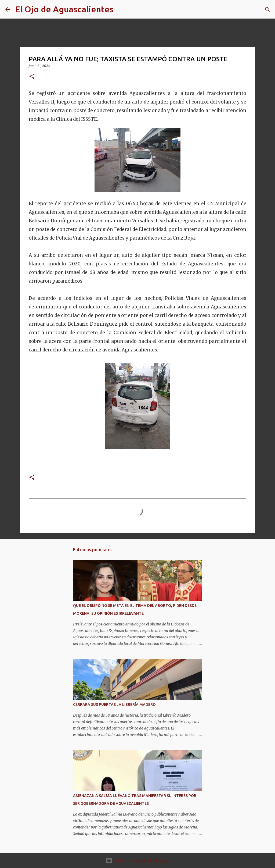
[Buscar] (121, 9)
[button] (32, 77)
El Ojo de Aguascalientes (64, 9)
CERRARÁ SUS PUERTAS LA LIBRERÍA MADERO (114, 705)
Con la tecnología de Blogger (138, 860)
